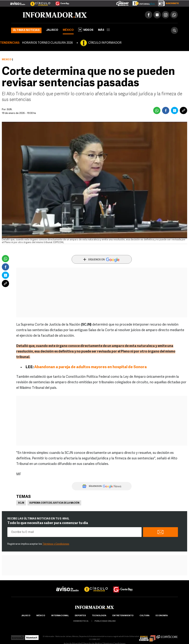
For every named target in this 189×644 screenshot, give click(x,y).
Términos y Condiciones (56, 544)
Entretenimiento (123, 616)
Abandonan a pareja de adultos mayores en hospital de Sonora (90, 367)
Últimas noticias (26, 30)
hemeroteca (81, 621)
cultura (145, 616)
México (68, 30)
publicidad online (105, 621)
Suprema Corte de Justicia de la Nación (54, 503)
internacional (60, 616)
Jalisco (52, 30)
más (104, 30)
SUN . (10, 110)
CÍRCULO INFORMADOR (105, 43)
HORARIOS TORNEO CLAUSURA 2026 (47, 43)
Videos (86, 30)
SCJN (21, 503)
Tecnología (99, 616)
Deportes (80, 616)
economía (162, 616)
